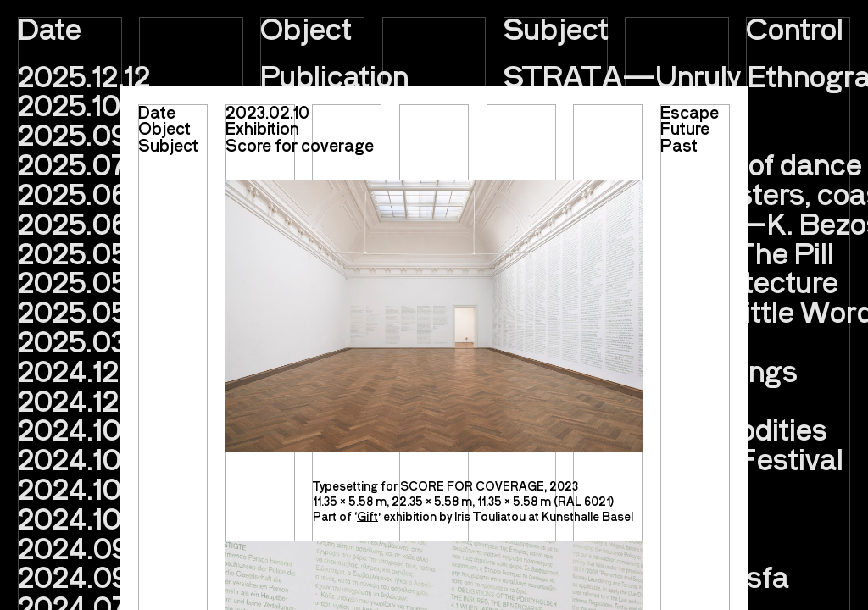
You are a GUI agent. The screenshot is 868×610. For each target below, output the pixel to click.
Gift (367, 516)
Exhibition (262, 128)
